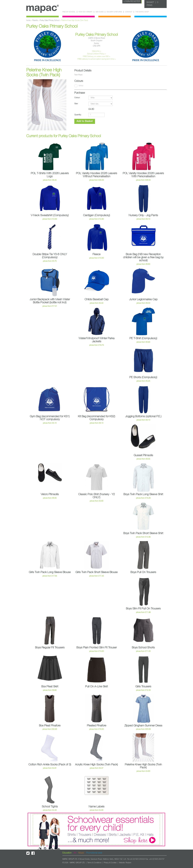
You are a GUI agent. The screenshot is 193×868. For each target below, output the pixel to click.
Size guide (100, 12)
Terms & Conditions (94, 863)
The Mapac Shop (142, 12)
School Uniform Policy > (96, 54)
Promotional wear (94, 853)
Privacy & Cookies (110, 863)
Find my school (69, 12)
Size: (76, 104)
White (79, 86)
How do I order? (85, 12)
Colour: (77, 98)
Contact (129, 12)
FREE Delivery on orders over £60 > (96, 56)
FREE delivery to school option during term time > (97, 59)
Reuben (128, 863)
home (28, 20)
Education (67, 853)
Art (75, 853)
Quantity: (78, 115)
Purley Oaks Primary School (50, 20)
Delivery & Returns (114, 12)
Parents (35, 20)
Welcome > (97, 51)
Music (81, 853)
